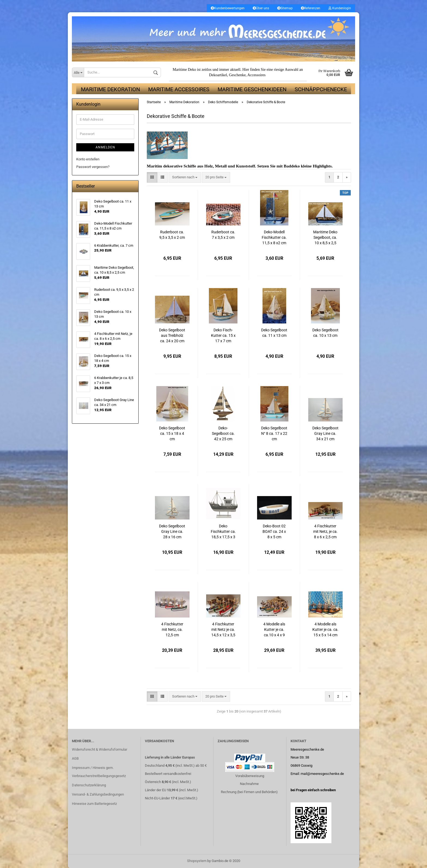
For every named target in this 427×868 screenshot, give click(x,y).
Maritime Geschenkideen (252, 89)
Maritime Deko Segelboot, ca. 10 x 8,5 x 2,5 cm (325, 238)
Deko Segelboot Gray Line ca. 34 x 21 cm (325, 433)
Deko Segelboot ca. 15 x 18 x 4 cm (172, 433)
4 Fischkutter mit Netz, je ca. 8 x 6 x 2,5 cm (325, 531)
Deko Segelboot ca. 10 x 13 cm (325, 333)
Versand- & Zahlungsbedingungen (98, 794)
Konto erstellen (88, 159)
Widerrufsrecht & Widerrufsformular (100, 749)
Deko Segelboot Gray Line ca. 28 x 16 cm (172, 531)
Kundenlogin (340, 8)
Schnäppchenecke (321, 89)
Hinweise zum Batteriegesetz (94, 804)
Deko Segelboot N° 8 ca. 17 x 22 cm (274, 433)
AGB (75, 758)
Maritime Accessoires (179, 89)
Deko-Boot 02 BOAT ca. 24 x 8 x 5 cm (274, 531)
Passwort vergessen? (93, 167)
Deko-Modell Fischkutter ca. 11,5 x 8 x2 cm (274, 237)
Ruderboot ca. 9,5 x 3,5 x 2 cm (172, 235)
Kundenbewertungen (228, 8)
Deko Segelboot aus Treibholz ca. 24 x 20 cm (172, 335)
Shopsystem (197, 861)
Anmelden (105, 147)
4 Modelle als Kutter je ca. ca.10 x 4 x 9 (274, 629)
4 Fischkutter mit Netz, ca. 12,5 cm (172, 629)
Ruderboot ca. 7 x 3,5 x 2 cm (223, 235)
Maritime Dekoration (110, 89)
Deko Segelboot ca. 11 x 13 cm (274, 333)
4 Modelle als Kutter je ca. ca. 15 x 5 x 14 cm (325, 629)
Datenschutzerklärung (89, 785)
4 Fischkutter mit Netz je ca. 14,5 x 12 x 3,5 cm (223, 630)
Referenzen (311, 8)
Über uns (261, 8)
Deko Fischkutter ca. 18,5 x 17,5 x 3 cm (223, 532)
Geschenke (237, 75)
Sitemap (285, 8)
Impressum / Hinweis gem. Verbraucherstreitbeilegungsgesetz (99, 772)
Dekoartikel (218, 75)
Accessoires (256, 75)
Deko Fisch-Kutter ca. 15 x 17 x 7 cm (223, 335)
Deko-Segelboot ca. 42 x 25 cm (223, 433)
